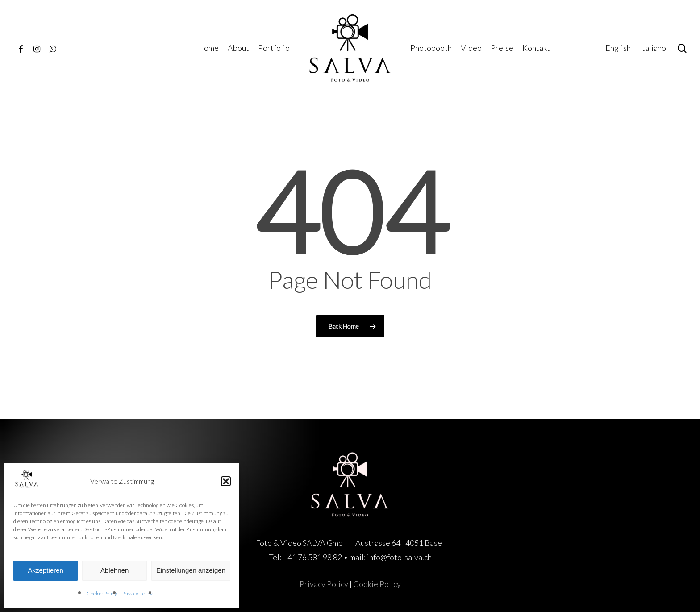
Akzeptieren (46, 570)
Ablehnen (115, 570)
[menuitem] (618, 48)
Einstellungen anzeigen (191, 570)
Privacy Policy (137, 593)
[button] (226, 481)
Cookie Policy (102, 593)
